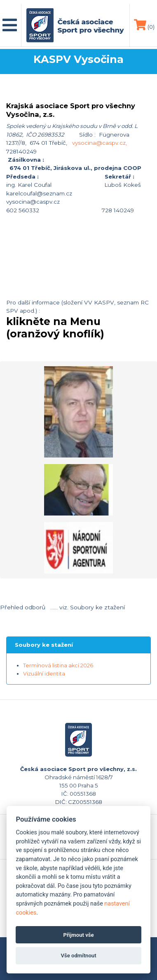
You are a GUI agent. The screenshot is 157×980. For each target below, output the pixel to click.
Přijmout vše (78, 935)
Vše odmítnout (78, 956)
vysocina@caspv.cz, (100, 143)
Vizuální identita (44, 674)
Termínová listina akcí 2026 (58, 665)
